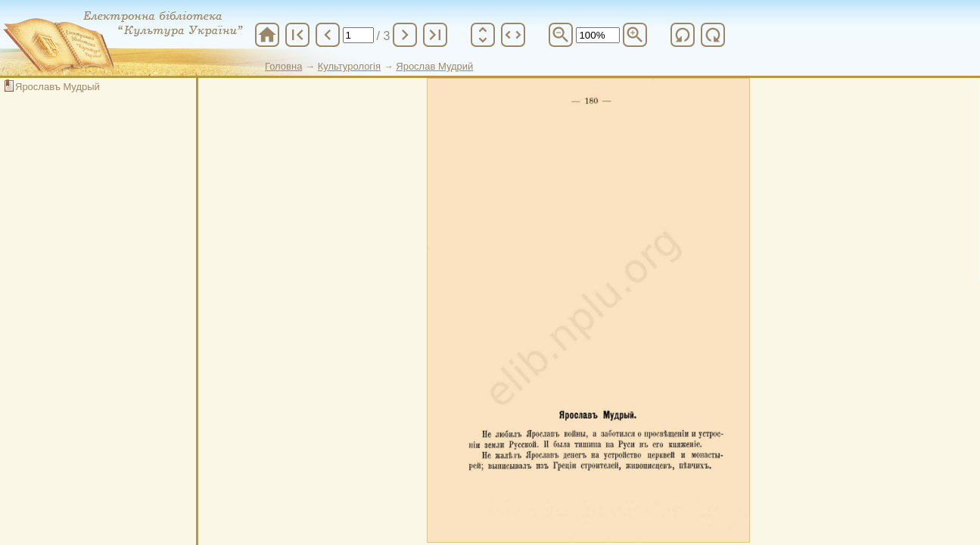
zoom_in (635, 35)
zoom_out (561, 35)
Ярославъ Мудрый (58, 87)
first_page (297, 35)
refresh (683, 35)
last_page (435, 35)
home (267, 35)
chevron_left (328, 35)
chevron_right (405, 35)
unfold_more (483, 35)
